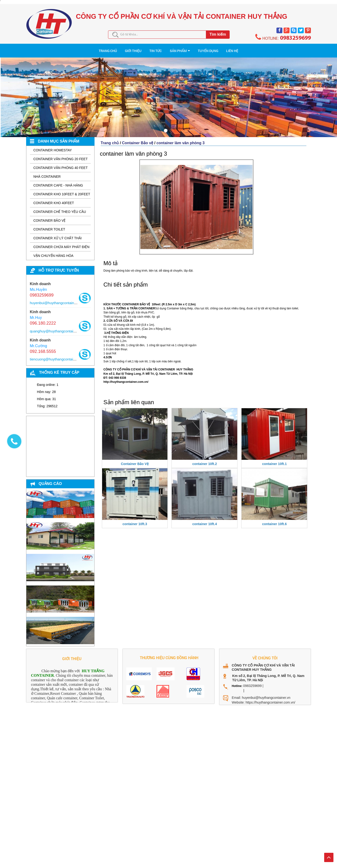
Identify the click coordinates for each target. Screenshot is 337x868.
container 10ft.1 (274, 460)
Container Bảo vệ (50, 217)
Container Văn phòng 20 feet (61, 155)
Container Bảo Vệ (135, 460)
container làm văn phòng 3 (181, 139)
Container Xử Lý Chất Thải (58, 234)
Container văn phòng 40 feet (61, 164)
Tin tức (145, 49)
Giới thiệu (102, 49)
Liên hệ (284, 49)
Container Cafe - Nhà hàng (58, 182)
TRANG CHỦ (56, 49)
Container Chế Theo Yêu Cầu (60, 208)
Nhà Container (47, 173)
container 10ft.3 (135, 520)
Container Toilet (49, 225)
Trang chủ (110, 139)
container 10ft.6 (274, 520)
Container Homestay (53, 146)
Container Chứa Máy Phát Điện (62, 243)
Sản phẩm (188, 49)
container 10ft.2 (205, 460)
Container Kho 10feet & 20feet (62, 190)
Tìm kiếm (218, 34)
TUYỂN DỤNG (239, 49)
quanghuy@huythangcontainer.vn (57, 327)
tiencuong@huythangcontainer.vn (56, 355)
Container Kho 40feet (54, 199)
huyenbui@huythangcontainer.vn (56, 299)
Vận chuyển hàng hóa (54, 252)
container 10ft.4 (205, 520)
